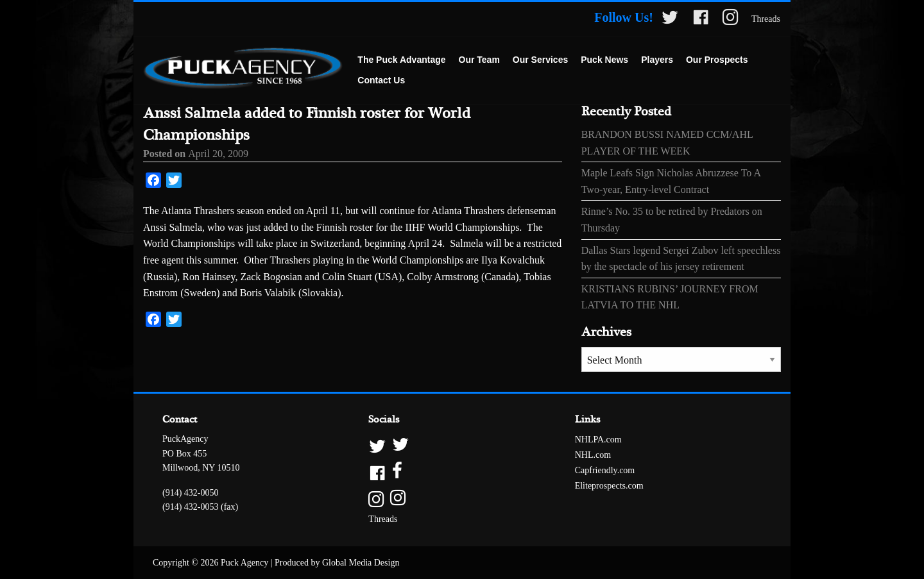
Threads (766, 19)
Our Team (479, 60)
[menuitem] (401, 60)
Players (657, 60)
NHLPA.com (598, 440)
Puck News (604, 60)
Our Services (540, 60)
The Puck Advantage (401, 60)
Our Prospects (717, 60)
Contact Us (381, 80)
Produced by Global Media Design (337, 563)
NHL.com (593, 455)
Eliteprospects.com (609, 486)
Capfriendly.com (605, 470)
